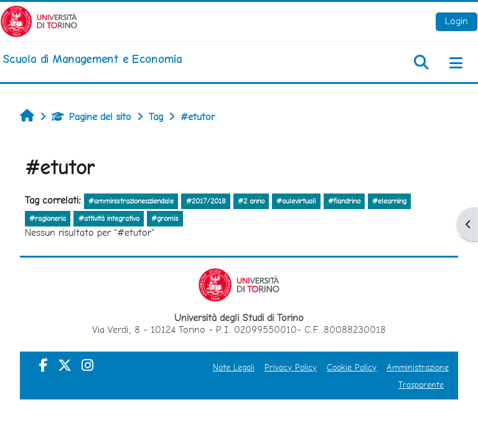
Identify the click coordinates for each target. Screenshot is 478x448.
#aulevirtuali (296, 201)
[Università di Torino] (39, 20)
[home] (92, 59)
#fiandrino (344, 201)
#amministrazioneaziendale (131, 201)
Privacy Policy (291, 367)
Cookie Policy (352, 367)
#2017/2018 (206, 201)
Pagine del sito (91, 117)
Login (457, 21)
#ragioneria (48, 218)
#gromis (165, 218)
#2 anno (251, 201)
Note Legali (234, 367)
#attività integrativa (109, 218)
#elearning (389, 201)
